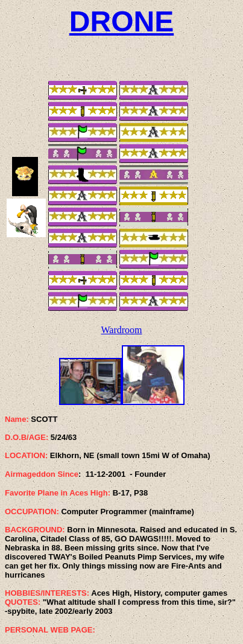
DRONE (121, 21)
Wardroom (121, 330)
